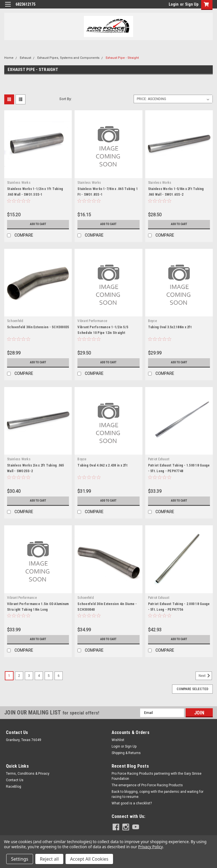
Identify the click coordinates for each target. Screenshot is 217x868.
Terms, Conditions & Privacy (28, 774)
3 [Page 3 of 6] (29, 676)
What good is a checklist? (132, 803)
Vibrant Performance (92, 321)
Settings (20, 859)
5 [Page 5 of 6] (49, 676)
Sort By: (66, 99)
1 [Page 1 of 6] (9, 676)
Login (174, 4)
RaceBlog (14, 787)
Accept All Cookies (89, 859)
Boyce (152, 321)
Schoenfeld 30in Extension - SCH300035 (38, 327)
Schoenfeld (15, 321)
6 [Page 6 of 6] (59, 676)
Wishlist (118, 740)
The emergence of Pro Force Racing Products (147, 785)
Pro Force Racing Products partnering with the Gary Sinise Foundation (157, 776)
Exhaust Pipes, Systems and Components (68, 58)
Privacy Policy (150, 847)
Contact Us (15, 780)
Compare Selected (192, 689)
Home (9, 58)
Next (205, 676)
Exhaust (25, 58)
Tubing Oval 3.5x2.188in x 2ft (170, 327)
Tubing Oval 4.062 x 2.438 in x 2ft (102, 465)
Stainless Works (19, 183)
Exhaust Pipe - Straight (122, 58)
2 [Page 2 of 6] (19, 676)
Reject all (49, 859)
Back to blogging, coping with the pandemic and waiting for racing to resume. (158, 794)
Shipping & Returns (126, 753)
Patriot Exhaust (159, 459)
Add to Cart (38, 224)
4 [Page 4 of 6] (39, 676)
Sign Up (192, 4)
